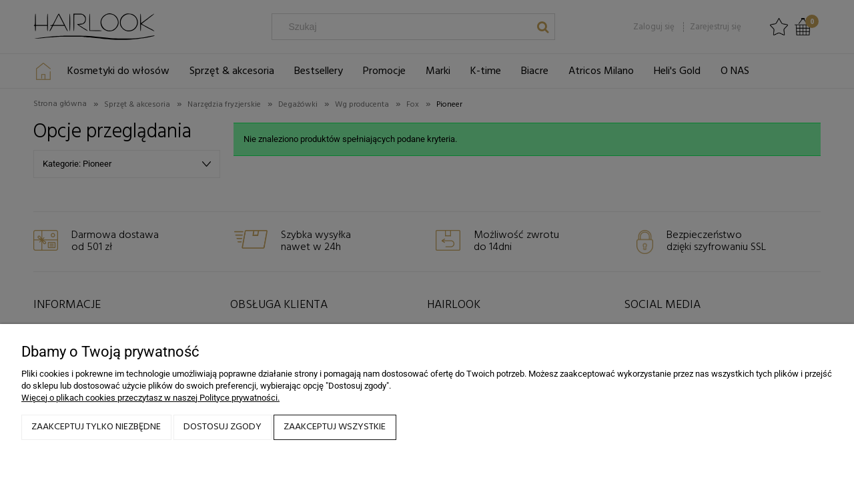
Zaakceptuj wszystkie (335, 427)
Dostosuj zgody (223, 427)
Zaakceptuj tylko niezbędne (96, 427)
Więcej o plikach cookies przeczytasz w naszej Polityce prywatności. (150, 398)
